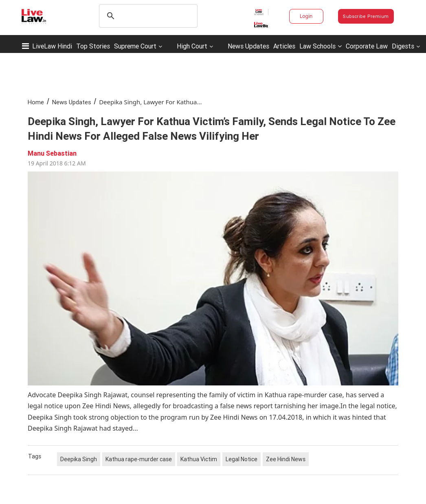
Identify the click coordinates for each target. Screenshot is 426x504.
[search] (147, 16)
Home (36, 102)
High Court (192, 46)
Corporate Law (367, 46)
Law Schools (321, 46)
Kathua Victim (199, 459)
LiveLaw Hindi (52, 46)
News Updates (248, 46)
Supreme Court (135, 46)
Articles (284, 46)
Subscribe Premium (366, 16)
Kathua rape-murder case (139, 459)
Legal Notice (242, 459)
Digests (403, 46)
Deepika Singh (79, 459)
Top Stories (93, 46)
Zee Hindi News (286, 459)
